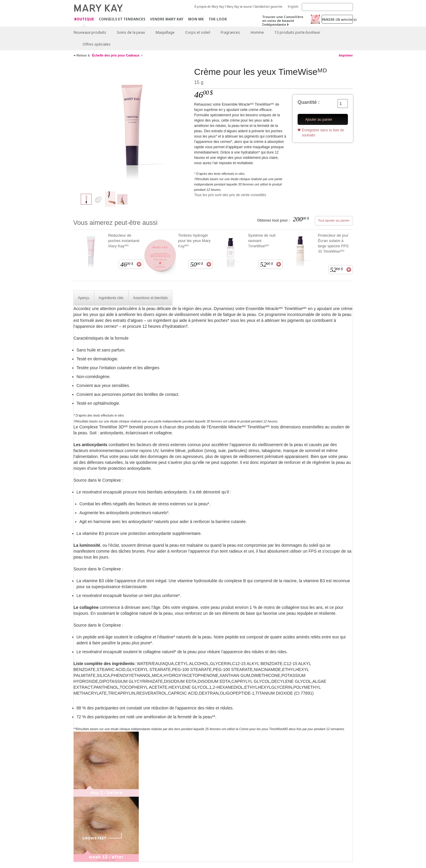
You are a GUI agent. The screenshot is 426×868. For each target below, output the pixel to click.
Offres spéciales (97, 44)
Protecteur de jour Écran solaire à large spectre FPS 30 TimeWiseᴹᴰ (333, 243)
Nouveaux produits (90, 32)
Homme (257, 32)
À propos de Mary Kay (209, 7)
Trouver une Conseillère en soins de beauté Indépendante (283, 21)
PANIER (337, 19)
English (293, 7)
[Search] (327, 7)
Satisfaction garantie (268, 7)
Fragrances (230, 32)
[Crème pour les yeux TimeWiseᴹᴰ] (132, 126)
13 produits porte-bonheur (297, 32)
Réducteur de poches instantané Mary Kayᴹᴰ (124, 241)
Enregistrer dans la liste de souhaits (323, 133)
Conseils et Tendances (122, 19)
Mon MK (196, 19)
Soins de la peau (131, 32)
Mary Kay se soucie (239, 7)
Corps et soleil (198, 32)
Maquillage (165, 32)
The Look (218, 19)
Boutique (84, 19)
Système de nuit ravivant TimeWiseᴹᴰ (262, 241)
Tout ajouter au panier (334, 220)
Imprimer (346, 55)
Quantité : (309, 102)
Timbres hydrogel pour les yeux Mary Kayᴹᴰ (194, 241)
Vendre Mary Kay (167, 19)
